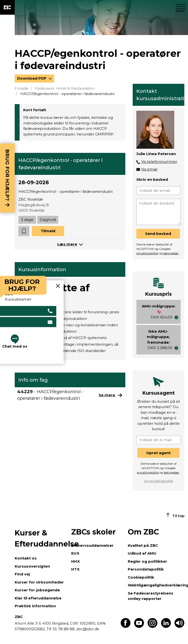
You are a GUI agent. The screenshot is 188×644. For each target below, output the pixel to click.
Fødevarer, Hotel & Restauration (65, 88)
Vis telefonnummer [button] (159, 162)
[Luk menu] (181, 7)
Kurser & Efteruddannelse (41, 538)
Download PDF (32, 78)
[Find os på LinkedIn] (166, 626)
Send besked (158, 234)
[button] (24, 231)
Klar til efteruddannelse (38, 598)
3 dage (27, 220)
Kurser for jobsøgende (37, 590)
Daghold (48, 220)
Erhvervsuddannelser (92, 545)
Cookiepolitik (141, 577)
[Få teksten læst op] (179, 626)
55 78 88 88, (64, 629)
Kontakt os (26, 558)
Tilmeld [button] (48, 231)
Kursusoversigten (32, 566)
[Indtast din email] (159, 191)
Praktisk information (35, 606)
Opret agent (158, 453)
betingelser (171, 253)
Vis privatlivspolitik (158, 481)
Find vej (22, 574)
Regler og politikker (147, 561)
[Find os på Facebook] (126, 626)
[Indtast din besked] (159, 212)
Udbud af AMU (142, 553)
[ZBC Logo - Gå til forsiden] (7, 7)
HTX (75, 569)
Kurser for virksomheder (39, 582)
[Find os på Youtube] (139, 626)
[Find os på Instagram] (153, 626)
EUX (75, 553)
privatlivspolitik (147, 253)
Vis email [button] (149, 169)
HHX (76, 561)
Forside (22, 88)
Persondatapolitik (146, 569)
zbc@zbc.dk (88, 629)
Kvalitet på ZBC (143, 545)
